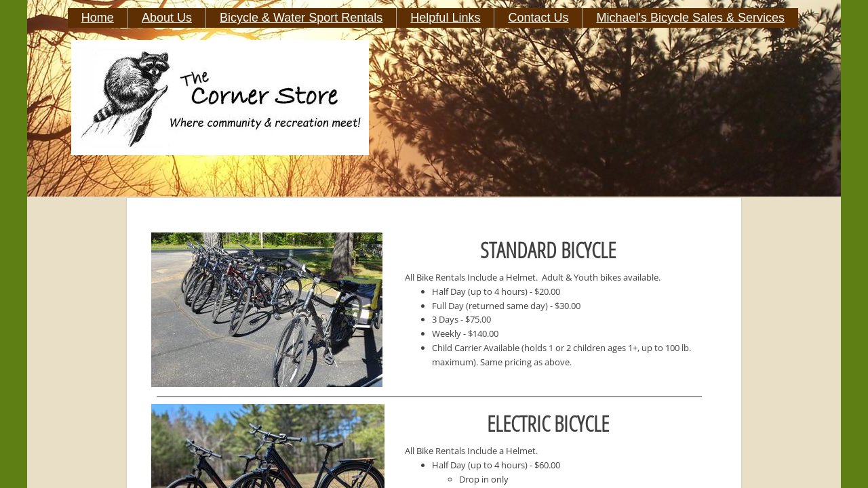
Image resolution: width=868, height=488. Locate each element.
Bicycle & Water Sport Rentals (301, 18)
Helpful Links (445, 18)
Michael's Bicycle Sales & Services (690, 18)
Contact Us (538, 18)
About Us (167, 18)
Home (98, 18)
